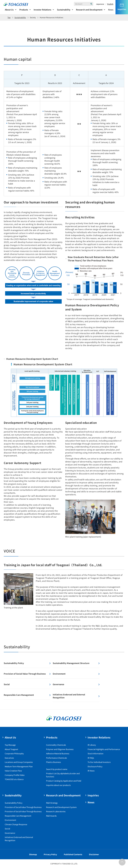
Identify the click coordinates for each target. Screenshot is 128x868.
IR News (91, 771)
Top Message (10, 745)
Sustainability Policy (14, 803)
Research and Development (89, 10)
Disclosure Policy (95, 766)
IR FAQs (91, 758)
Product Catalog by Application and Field (64, 781)
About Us (9, 10)
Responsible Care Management (18, 816)
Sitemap (33, 854)
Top (9, 17)
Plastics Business (53, 762)
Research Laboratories (56, 811)
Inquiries (93, 795)
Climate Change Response (16, 824)
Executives (9, 758)
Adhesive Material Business (58, 753)
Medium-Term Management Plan (19, 766)
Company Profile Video (15, 775)
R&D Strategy (52, 803)
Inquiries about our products (58, 785)
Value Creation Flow (13, 771)
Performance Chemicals (56, 758)
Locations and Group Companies (19, 762)
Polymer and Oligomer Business (60, 749)
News (111, 10)
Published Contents (73, 854)
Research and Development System (61, 807)
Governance (10, 833)
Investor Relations (42, 10)
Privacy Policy (50, 854)
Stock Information (95, 753)
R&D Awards (51, 816)
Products (24, 10)
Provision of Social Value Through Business (23, 807)
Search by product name (57, 769)
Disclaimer (94, 854)
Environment (10, 820)
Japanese (100, 4)
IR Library (92, 745)
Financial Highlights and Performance (104, 749)
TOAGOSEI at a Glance (14, 779)
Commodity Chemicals (56, 745)
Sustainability (64, 10)
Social (7, 829)
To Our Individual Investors (99, 762)
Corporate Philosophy (14, 753)
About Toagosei (11, 749)
